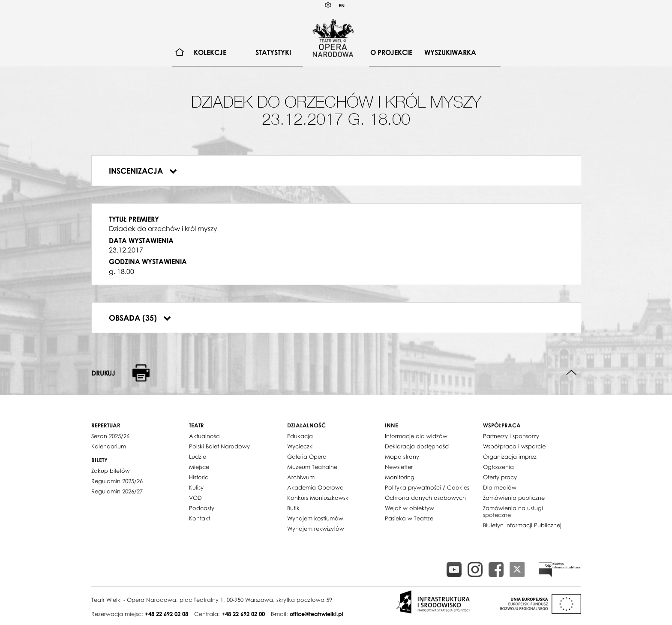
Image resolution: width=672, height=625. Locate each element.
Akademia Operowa (315, 487)
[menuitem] (180, 53)
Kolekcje (210, 52)
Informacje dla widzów (416, 436)
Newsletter (399, 467)
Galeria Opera (307, 457)
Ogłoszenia (498, 467)
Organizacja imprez (510, 457)
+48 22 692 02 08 (166, 614)
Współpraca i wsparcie (514, 446)
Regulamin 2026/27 (117, 491)
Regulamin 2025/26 (117, 481)
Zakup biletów (111, 471)
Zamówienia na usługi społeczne (513, 511)
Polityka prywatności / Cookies (427, 487)
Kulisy (196, 487)
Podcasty (202, 508)
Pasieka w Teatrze (409, 518)
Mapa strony (402, 457)
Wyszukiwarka (450, 52)
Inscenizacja (143, 171)
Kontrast (328, 5)
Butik (293, 508)
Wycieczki (300, 446)
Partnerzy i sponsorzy (511, 436)
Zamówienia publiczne (514, 498)
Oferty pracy (500, 477)
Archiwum (301, 477)
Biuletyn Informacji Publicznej (522, 525)
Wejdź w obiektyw (409, 508)
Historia (199, 477)
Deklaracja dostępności (417, 446)
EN (342, 5)
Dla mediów (500, 487)
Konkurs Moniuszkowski (318, 498)
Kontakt (199, 518)
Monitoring (400, 477)
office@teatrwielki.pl (316, 614)
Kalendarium (109, 446)
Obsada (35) (140, 318)
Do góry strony (571, 373)
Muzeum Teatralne (312, 467)
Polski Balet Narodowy (219, 446)
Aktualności (205, 436)
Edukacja (300, 436)
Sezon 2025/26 (110, 436)
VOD (195, 498)
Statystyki (273, 52)
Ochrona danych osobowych (425, 498)
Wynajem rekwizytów (316, 529)
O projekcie (391, 52)
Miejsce (199, 467)
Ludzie (198, 457)
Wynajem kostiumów (315, 518)
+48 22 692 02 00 (243, 614)
